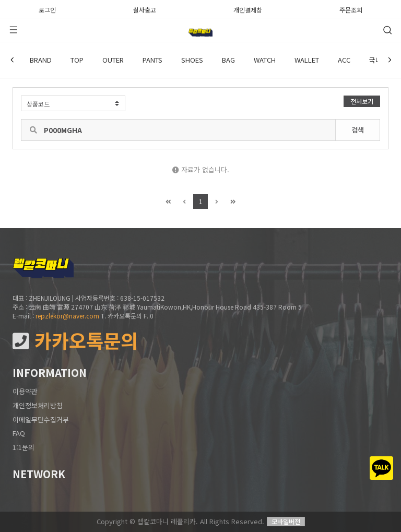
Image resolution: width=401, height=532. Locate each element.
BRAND (41, 60)
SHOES (192, 60)
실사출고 (145, 9)
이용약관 (25, 391)
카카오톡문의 (75, 341)
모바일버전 (286, 521)
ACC (344, 60)
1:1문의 (23, 447)
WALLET (307, 60)
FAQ (19, 433)
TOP (77, 60)
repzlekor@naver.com (67, 316)
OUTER (113, 60)
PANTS (152, 60)
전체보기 (362, 101)
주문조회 (351, 9)
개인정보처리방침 (38, 405)
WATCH (265, 60)
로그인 (47, 9)
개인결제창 (248, 9)
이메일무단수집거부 (41, 419)
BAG (228, 60)
